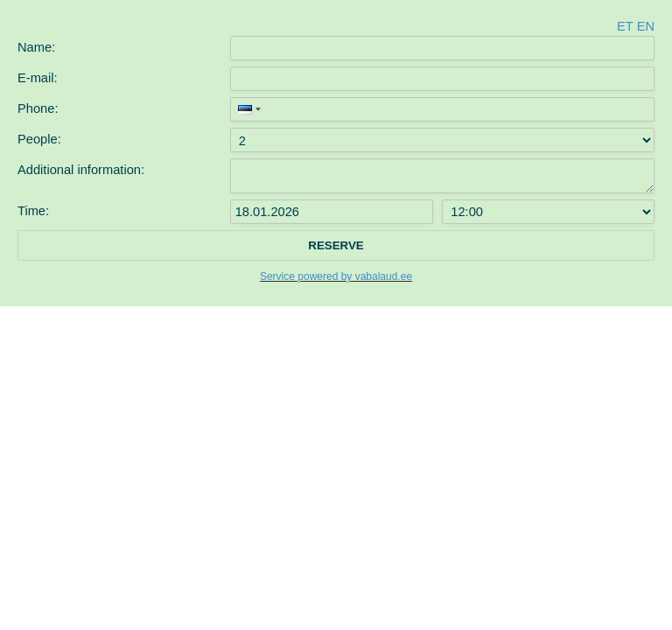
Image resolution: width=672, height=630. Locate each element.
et (625, 26)
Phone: (38, 108)
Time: (33, 211)
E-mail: (38, 78)
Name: (36, 47)
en (646, 26)
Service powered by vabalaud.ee (336, 276)
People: (39, 139)
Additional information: (81, 170)
